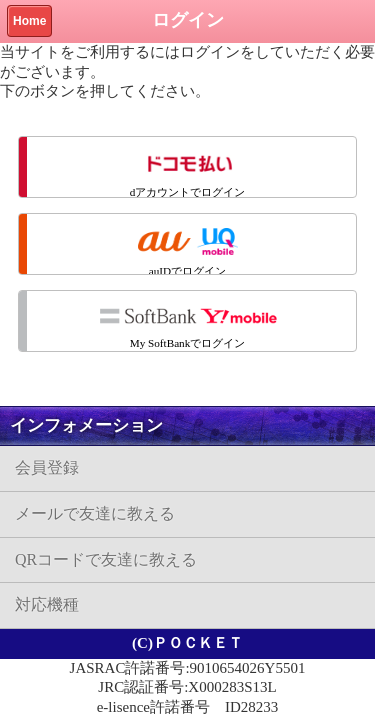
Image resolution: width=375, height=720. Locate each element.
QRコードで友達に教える (106, 559)
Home (29, 21)
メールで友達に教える (95, 513)
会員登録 (47, 467)
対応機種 (47, 604)
